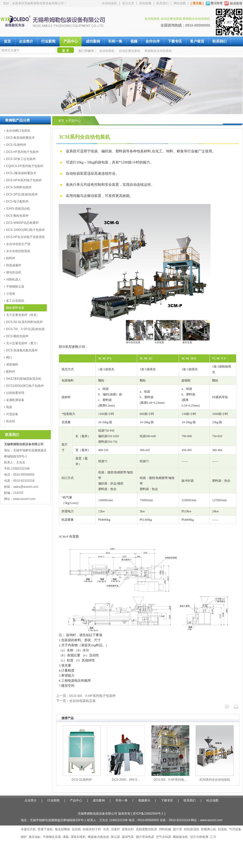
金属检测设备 (15, 400)
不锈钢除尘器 (15, 287)
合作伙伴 (153, 41)
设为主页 (128, 3)
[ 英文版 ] (197, 3)
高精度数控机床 (147, 829)
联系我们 (163, 3)
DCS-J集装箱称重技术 (21, 173)
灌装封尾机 (78, 837)
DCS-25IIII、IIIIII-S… (126, 780)
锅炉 (24, 837)
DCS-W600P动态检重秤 (22, 223)
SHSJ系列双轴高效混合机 (24, 379)
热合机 (11, 421)
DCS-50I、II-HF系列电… (170, 780)
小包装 (11, 294)
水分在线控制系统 (18, 251)
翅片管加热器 (145, 837)
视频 (134, 41)
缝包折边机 (14, 272)
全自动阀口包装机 (18, 131)
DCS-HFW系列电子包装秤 (24, 180)
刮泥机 (222, 829)
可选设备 (12, 414)
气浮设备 (235, 829)
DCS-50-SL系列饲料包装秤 (24, 322)
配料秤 (11, 372)
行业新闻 (48, 41)
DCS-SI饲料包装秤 (19, 187)
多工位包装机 (15, 301)
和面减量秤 (14, 265)
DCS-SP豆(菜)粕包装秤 (22, 194)
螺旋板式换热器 (98, 837)
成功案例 (93, 41)
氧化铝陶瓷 (63, 829)
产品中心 (71, 41)
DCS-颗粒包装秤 (17, 216)
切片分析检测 (199, 837)
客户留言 (197, 41)
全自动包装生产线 (18, 244)
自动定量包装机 (130, 51)
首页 (7, 41)
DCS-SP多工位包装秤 (21, 159)
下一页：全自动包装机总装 (76, 701)
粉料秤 (11, 258)
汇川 (213, 837)
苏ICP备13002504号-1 (148, 814)
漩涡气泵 (128, 837)
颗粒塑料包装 (15, 308)
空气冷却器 (164, 837)
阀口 (9, 357)
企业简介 (26, 41)
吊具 (106, 829)
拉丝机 (76, 829)
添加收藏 (145, 3)
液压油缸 (35, 837)
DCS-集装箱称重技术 (20, 138)
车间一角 (115, 41)
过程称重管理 (15, 393)
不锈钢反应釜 (52, 837)
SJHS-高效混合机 (18, 209)
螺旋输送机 (180, 837)
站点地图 (212, 800)
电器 (9, 407)
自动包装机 (109, 3)
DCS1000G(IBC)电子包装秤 (25, 386)
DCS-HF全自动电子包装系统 (25, 237)
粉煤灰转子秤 (92, 829)
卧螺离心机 (209, 829)
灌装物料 (12, 365)
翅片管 (177, 829)
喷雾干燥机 (45, 829)
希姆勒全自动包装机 (158, 51)
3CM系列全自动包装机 (215, 780)
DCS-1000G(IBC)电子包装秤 (25, 230)
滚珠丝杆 (128, 829)
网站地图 (180, 3)
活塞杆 (115, 829)
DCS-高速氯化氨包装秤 (22, 350)
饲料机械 (165, 829)
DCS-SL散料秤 (16, 145)
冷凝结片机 (28, 829)
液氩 (66, 837)
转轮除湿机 (192, 829)
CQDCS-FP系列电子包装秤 (25, 166)
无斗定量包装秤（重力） (23, 343)
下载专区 (175, 41)
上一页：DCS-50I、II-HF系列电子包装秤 (86, 696)
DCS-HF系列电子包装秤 (22, 152)
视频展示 (144, 800)
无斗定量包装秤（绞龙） (23, 315)
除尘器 (115, 837)
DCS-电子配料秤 (17, 201)
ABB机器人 (14, 279)
